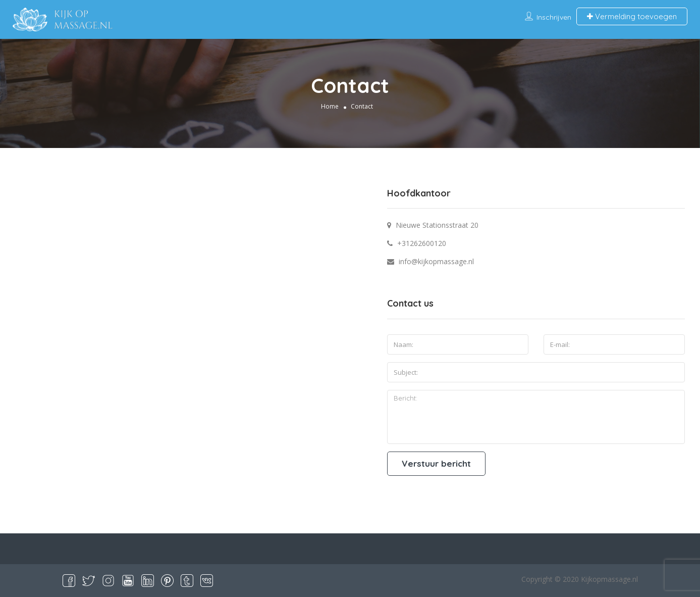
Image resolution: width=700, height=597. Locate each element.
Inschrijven (554, 17)
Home (330, 106)
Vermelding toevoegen (632, 16)
